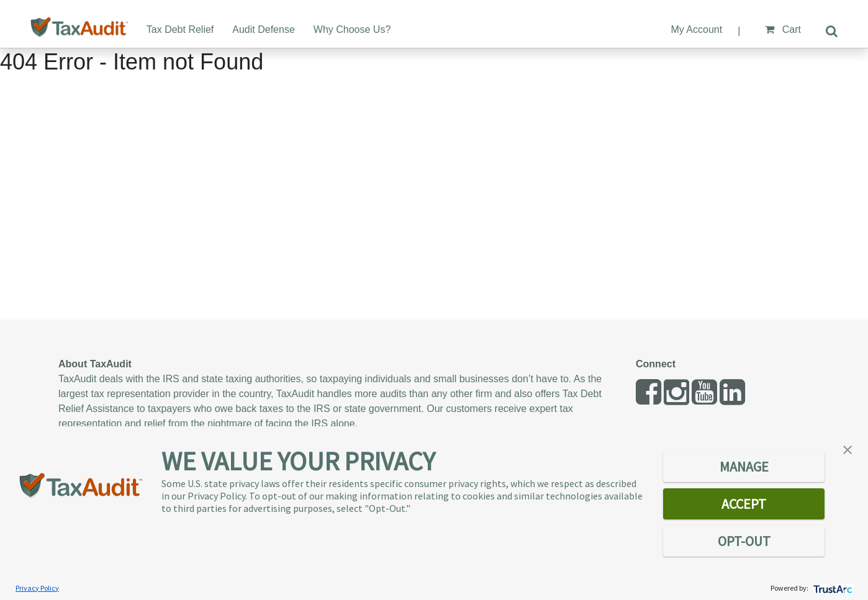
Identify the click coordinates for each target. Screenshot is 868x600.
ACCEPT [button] (744, 504)
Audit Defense (264, 29)
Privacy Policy (37, 588)
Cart (783, 29)
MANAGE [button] (744, 467)
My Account (696, 29)
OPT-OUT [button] (744, 541)
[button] (848, 449)
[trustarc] (832, 588)
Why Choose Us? (352, 29)
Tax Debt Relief (180, 29)
